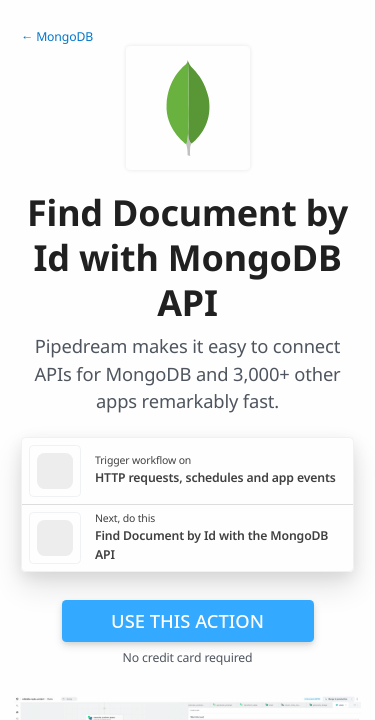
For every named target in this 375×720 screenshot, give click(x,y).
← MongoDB (57, 36)
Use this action (187, 620)
